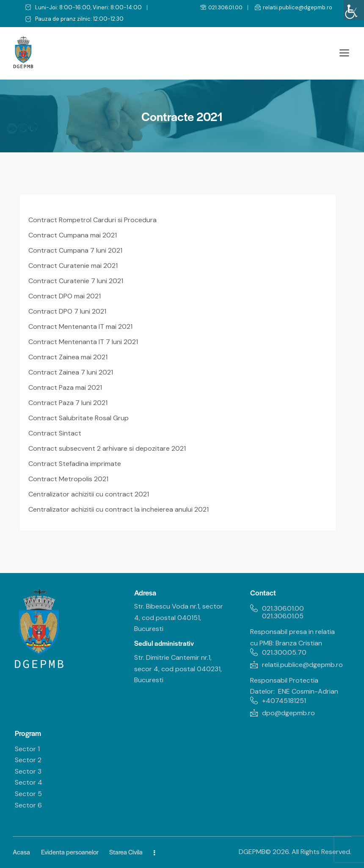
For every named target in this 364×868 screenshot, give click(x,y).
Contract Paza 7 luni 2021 (68, 403)
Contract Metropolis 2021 (68, 479)
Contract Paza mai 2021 (65, 387)
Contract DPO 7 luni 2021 (67, 311)
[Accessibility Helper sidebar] (354, 10)
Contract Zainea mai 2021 (68, 357)
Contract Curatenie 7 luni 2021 (76, 281)
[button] (344, 53)
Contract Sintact (55, 433)
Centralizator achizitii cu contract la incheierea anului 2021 (119, 509)
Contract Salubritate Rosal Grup (79, 418)
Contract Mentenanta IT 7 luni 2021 (83, 342)
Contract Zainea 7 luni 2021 (71, 372)
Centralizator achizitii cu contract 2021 (89, 494)
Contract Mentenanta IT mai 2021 (80, 327)
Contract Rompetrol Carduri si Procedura (92, 220)
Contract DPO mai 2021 (65, 296)
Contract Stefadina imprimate (75, 464)
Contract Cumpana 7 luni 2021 (75, 250)
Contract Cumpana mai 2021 (73, 235)
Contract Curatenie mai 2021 (73, 266)
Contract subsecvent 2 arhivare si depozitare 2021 (107, 448)
